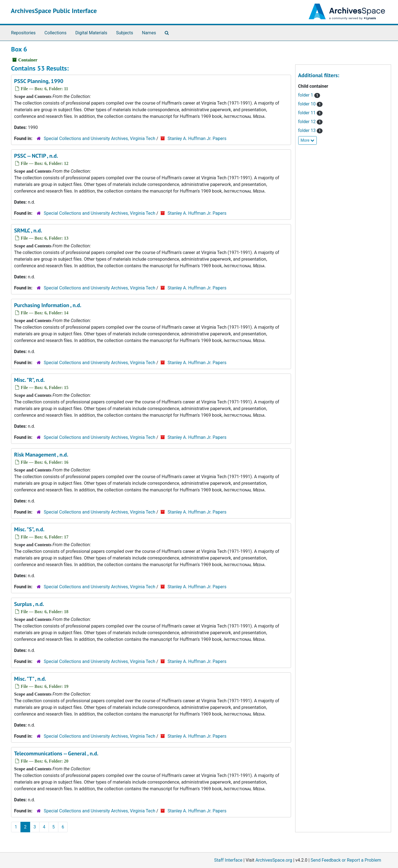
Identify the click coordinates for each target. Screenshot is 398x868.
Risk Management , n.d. (41, 455)
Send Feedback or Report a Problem (346, 860)
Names (149, 33)
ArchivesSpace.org (274, 860)
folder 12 (311, 122)
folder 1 (309, 95)
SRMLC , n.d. (28, 230)
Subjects (125, 33)
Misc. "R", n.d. (29, 380)
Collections (56, 33)
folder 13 (311, 130)
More (308, 140)
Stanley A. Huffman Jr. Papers (197, 138)
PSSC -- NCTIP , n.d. (36, 156)
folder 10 (311, 104)
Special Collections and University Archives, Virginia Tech (99, 138)
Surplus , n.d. (29, 604)
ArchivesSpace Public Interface (54, 11)
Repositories (23, 33)
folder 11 (311, 113)
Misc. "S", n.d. (29, 529)
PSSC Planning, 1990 (39, 81)
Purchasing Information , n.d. (48, 305)
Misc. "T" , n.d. (30, 679)
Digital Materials (91, 33)
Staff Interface (228, 860)
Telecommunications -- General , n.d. (56, 753)
